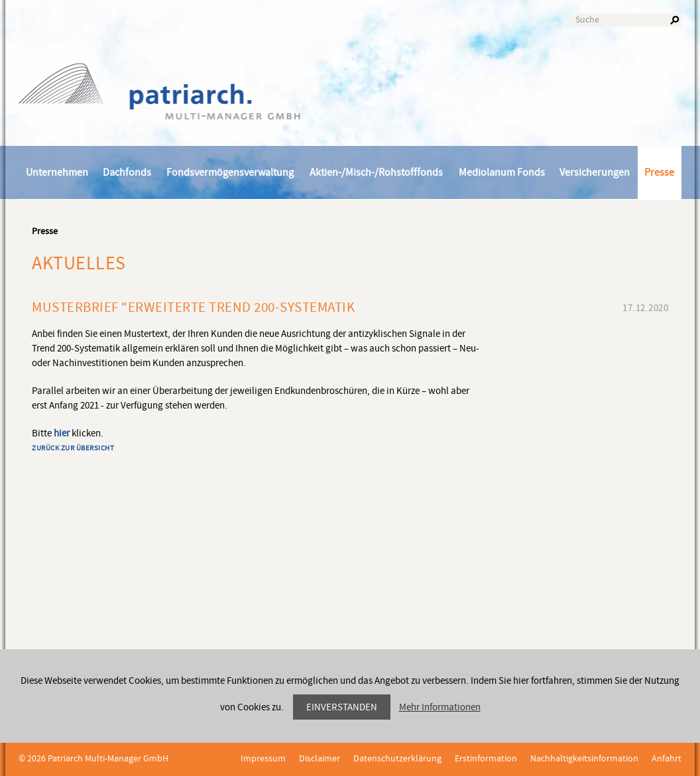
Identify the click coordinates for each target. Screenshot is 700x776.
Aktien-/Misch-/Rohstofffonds (376, 172)
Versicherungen (595, 172)
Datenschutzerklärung (397, 759)
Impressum (263, 759)
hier (62, 433)
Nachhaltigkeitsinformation (584, 759)
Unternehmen (57, 172)
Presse (659, 172)
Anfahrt (667, 759)
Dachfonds (127, 172)
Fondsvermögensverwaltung (230, 172)
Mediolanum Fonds (502, 172)
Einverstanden (342, 707)
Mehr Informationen (440, 707)
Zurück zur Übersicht (73, 448)
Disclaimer (320, 759)
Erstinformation (486, 759)
